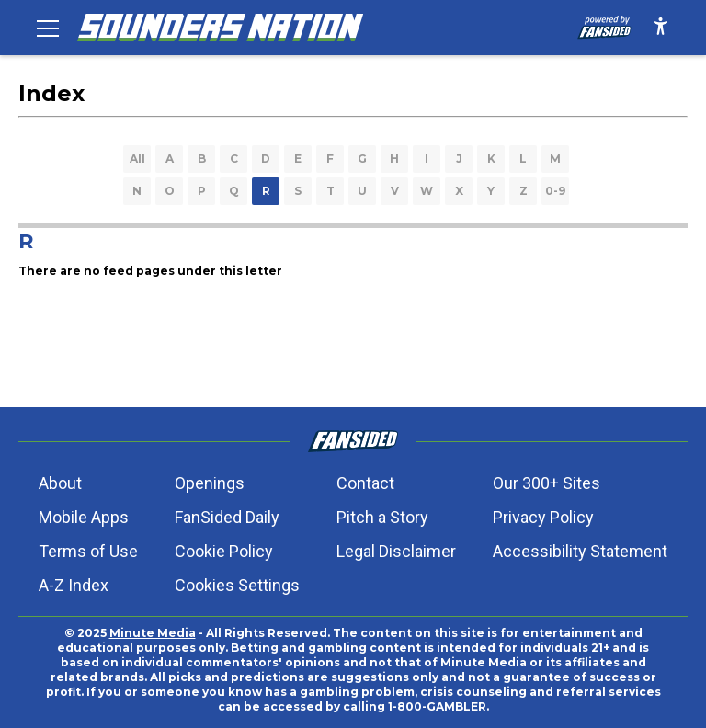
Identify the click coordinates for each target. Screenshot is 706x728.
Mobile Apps (84, 517)
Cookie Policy (224, 551)
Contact (365, 483)
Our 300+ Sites (547, 483)
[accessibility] (660, 28)
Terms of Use (88, 551)
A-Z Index (74, 585)
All (137, 159)
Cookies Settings (237, 585)
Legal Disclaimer (396, 551)
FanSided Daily (227, 517)
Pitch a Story (382, 517)
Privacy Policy (543, 517)
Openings (210, 483)
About (60, 483)
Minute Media (153, 633)
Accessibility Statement (580, 551)
